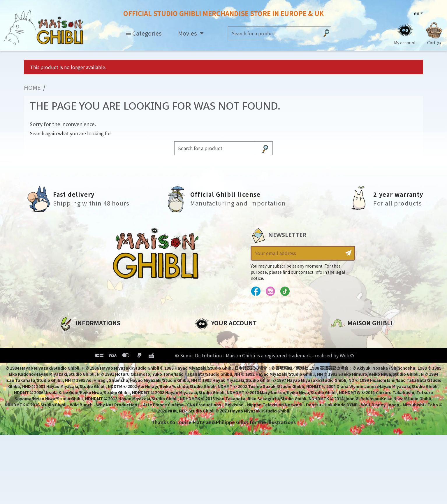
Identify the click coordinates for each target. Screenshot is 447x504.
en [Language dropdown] (417, 13)
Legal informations (83, 347)
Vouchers (206, 366)
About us (69, 337)
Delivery (68, 376)
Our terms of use (79, 357)
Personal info (211, 337)
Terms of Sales (76, 366)
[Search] (274, 33)
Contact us (344, 399)
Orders (203, 347)
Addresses (207, 357)
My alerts (206, 386)
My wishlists (209, 376)
